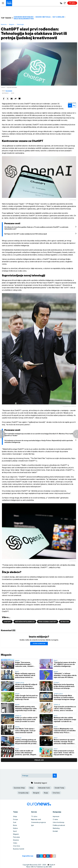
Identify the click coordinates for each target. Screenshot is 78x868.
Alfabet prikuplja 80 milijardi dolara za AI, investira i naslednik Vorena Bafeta (26, 686)
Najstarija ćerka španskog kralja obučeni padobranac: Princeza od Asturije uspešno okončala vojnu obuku (64, 686)
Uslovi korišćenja (58, 822)
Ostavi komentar (39, 643)
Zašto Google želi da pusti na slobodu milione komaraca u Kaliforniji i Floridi (26, 697)
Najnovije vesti (36, 819)
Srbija (31, 788)
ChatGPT (7, 622)
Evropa (15, 819)
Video (15, 843)
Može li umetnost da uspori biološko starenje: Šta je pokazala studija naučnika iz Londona (64, 742)
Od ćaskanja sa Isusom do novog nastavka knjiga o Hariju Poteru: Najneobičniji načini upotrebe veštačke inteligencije (39, 441)
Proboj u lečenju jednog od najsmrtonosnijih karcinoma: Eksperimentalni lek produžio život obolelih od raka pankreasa (26, 742)
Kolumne (16, 840)
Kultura (15, 828)
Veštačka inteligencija (25, 622)
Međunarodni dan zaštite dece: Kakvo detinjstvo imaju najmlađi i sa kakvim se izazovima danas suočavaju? (65, 719)
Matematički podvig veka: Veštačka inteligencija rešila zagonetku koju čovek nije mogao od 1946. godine (26, 709)
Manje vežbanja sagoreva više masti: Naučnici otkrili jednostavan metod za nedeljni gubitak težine (25, 675)
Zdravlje (57, 705)
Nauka (17, 661)
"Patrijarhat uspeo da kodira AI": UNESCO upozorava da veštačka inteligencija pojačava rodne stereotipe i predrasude (65, 664)
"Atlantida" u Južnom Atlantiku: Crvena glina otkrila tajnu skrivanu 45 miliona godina (65, 675)
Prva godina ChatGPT (48, 622)
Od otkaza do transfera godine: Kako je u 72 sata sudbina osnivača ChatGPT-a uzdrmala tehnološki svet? (36, 228)
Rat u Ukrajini (58, 17)
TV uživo (34, 816)
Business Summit (19, 849)
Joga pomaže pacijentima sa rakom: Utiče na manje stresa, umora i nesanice (65, 709)
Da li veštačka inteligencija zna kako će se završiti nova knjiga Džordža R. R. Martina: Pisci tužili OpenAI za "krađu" (39, 435)
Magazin (12, 24)
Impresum (56, 816)
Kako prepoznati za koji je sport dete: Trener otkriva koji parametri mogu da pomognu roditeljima (64, 753)
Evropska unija (23, 793)
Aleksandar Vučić (44, 788)
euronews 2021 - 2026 (38, 865)
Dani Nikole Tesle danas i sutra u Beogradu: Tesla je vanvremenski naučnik (25, 731)
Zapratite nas (29, 856)
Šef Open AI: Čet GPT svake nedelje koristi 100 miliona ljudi (26, 234)
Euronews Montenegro (24, 17)
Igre (32, 825)
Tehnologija (20, 24)
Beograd (36, 793)
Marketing (56, 828)
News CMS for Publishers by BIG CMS (39, 867)
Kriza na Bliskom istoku (24, 19)
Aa (70, 106)
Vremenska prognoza (38, 822)
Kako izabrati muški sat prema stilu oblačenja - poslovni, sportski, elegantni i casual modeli (26, 753)
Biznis (15, 825)
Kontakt (55, 831)
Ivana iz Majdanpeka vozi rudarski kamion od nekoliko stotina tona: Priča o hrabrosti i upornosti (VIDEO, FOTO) (65, 731)
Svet (15, 822)
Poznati (56, 683)
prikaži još (39, 760)
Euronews (9, 91)
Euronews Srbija (19, 788)
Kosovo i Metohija (43, 17)
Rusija (46, 793)
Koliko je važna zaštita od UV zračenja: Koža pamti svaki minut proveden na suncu (26, 719)
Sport (15, 831)
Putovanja (16, 837)
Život (56, 661)
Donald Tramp (59, 788)
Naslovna (4, 24)
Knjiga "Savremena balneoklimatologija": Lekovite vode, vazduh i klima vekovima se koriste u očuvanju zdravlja (26, 664)
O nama (55, 819)
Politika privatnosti (59, 825)
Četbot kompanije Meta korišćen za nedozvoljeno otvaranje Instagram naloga (64, 697)
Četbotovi (65, 622)
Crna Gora (56, 793)
